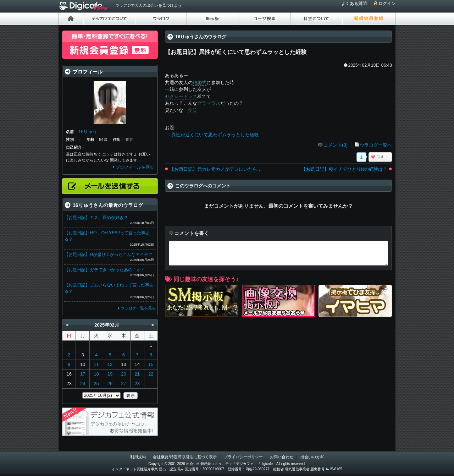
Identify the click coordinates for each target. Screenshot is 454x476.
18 (96, 374)
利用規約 (138, 457)
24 (83, 384)
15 (151, 364)
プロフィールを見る (135, 167)
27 (123, 384)
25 (96, 384)
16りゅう (88, 132)
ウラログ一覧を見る (138, 308)
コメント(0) (336, 145)
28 (137, 384)
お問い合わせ (282, 457)
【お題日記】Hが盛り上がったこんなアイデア (108, 255)
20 (123, 374)
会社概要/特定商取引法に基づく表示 (185, 457)
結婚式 (200, 83)
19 (110, 374)
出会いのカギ (312, 457)
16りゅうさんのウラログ (201, 37)
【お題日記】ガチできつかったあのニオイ (105, 270)
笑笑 (193, 110)
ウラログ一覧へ (376, 145)
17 (83, 374)
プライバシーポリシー (243, 457)
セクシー (174, 96)
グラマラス (209, 103)
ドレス (190, 96)
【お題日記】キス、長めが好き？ (96, 218)
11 (96, 364)
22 (151, 374)
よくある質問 (354, 4)
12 (110, 364)
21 (137, 374)
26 (110, 384)
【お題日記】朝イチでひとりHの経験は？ (344, 169)
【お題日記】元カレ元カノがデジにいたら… (216, 169)
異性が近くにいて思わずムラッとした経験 (215, 135)
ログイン (387, 4)
